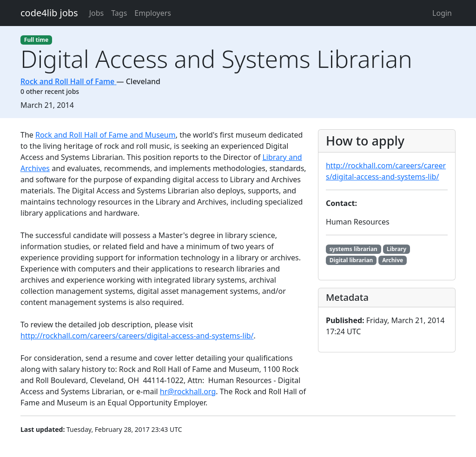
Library (397, 249)
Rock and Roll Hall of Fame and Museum (106, 135)
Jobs (97, 13)
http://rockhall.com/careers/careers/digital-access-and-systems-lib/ (137, 336)
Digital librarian (351, 260)
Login (442, 13)
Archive (393, 260)
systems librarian (354, 249)
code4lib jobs (49, 13)
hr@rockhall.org (188, 391)
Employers (153, 13)
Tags (119, 13)
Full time (36, 40)
